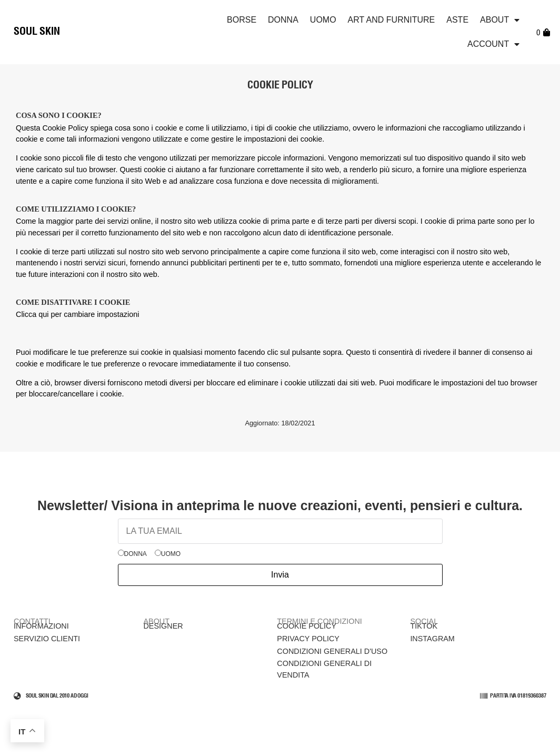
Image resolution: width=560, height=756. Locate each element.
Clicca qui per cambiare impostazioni (77, 314)
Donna (283, 20)
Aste (457, 20)
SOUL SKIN (37, 32)
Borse (242, 20)
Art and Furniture (392, 20)
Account (493, 44)
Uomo (323, 20)
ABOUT (500, 20)
